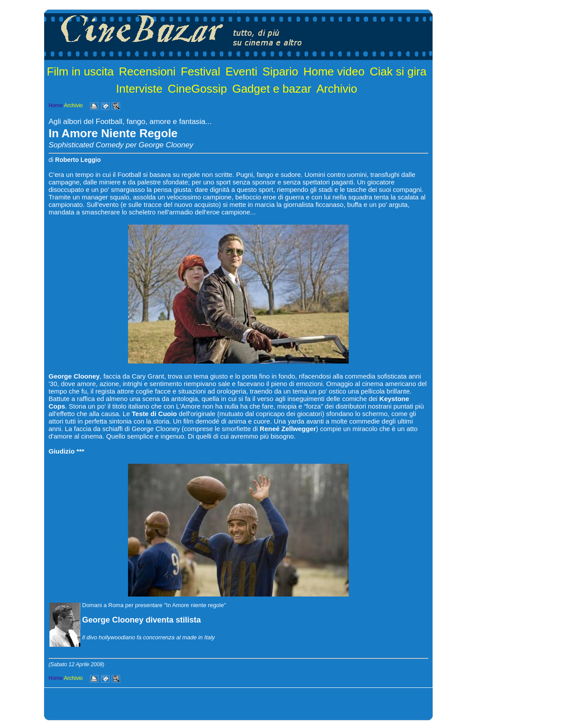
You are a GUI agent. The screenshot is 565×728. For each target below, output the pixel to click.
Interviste (139, 89)
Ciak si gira (398, 71)
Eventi (241, 71)
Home (56, 105)
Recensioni (147, 71)
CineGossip (197, 89)
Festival (200, 71)
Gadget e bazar (272, 89)
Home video (334, 71)
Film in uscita (80, 71)
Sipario (281, 71)
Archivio (337, 89)
